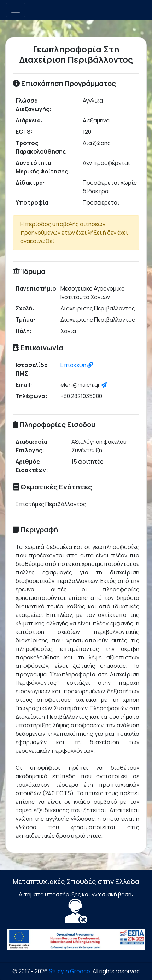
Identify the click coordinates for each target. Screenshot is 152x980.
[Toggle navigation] (16, 10)
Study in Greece (69, 971)
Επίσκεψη (77, 365)
